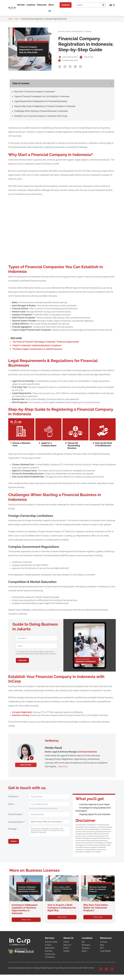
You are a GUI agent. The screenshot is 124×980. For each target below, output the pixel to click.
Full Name (13, 797)
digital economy (15, 164)
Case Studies (105, 951)
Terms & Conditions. (71, 968)
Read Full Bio (26, 765)
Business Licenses (65, 31)
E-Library (104, 942)
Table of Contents (21, 83)
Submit (14, 841)
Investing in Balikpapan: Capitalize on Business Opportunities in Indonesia (25, 909)
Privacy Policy (33, 652)
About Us (67, 945)
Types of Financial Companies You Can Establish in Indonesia (41, 96)
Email (11, 804)
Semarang (86, 945)
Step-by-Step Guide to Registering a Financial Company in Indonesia (44, 106)
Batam (84, 951)
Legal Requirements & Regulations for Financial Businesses (40, 101)
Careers (66, 951)
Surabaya (86, 948)
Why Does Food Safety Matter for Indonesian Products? (96, 908)
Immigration (50, 957)
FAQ (102, 948)
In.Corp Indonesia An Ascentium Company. (25, 968)
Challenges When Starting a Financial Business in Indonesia (40, 111)
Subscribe (22, 660)
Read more (63, 766)
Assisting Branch (16, 822)
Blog (17, 19)
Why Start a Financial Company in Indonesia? (34, 92)
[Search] (88, 5)
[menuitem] (112, 5)
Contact (66, 5)
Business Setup (78, 31)
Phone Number (15, 814)
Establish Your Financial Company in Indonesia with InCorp (40, 116)
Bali (83, 942)
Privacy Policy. (59, 968)
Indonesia (88, 31)
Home (10, 19)
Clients (66, 942)
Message (12, 829)
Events (66, 948)
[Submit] (103, 5)
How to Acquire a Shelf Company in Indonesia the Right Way (62, 908)
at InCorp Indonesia (87, 752)
